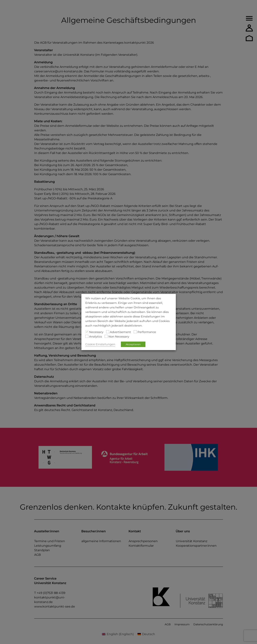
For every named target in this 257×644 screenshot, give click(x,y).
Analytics (95, 337)
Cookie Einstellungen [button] (100, 344)
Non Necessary (119, 337)
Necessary (96, 332)
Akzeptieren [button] (133, 344)
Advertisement (120, 332)
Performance (147, 332)
